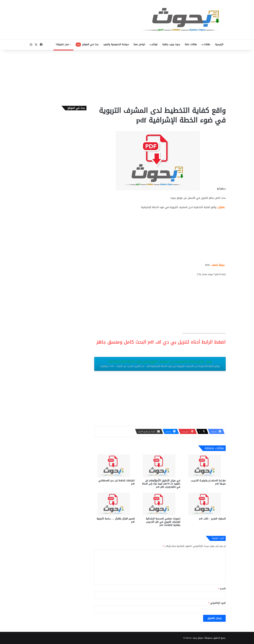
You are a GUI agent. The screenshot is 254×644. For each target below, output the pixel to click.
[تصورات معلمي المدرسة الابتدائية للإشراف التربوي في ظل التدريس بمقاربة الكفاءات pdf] (160, 504)
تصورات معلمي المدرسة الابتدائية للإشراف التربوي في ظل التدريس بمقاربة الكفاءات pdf (163, 522)
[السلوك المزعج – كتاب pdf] (205, 504)
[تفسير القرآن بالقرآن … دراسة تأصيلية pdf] (114, 504)
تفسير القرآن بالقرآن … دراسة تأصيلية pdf (116, 520)
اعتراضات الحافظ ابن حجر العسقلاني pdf (117, 482)
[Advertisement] (127, 77)
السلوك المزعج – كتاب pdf (212, 519)
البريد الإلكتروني (217, 603)
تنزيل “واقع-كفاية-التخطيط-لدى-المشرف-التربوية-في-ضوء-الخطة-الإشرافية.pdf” (160, 364)
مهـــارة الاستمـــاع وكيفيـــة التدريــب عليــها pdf (208, 482)
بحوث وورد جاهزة (171, 44)
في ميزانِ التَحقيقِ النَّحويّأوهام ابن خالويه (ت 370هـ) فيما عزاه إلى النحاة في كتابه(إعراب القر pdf (161, 484)
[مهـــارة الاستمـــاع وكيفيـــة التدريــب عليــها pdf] (205, 466)
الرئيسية (219, 44)
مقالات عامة (191, 44)
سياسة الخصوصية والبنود (116, 44)
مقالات (207, 44)
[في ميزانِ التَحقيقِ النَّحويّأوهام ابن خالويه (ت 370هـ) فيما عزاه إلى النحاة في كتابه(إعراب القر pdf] (160, 466)
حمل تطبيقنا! (63, 44)
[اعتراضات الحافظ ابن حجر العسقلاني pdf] (114, 466)
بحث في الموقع (87, 44)
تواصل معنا (139, 44)
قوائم (154, 44)
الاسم (222, 589)
